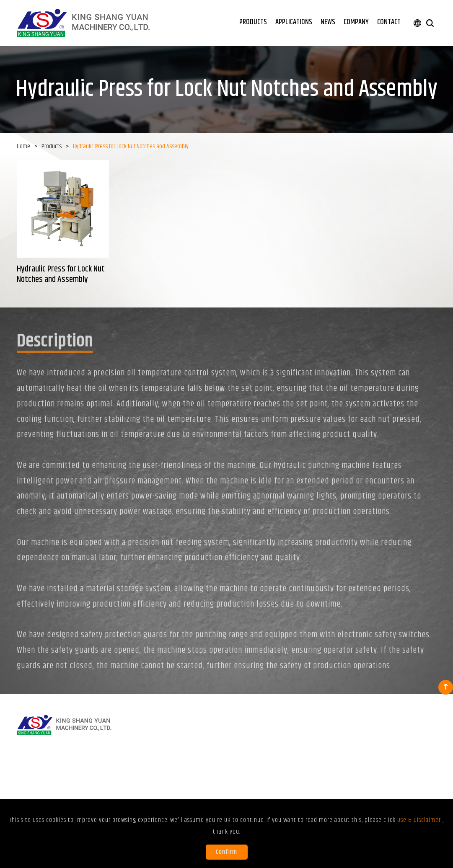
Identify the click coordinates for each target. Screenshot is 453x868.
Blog (329, 756)
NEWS (328, 22)
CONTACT (389, 22)
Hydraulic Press (171, 745)
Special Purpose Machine (182, 785)
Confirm (226, 852)
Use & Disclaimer (378, 770)
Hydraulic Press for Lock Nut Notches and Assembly (185, 770)
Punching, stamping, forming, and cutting (266, 749)
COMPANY (356, 22)
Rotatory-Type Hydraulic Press (187, 756)
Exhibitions (337, 745)
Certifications (381, 756)
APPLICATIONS (294, 22)
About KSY (377, 745)
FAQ (329, 766)
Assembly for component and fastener (272, 786)
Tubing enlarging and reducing (267, 768)
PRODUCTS (253, 22)
